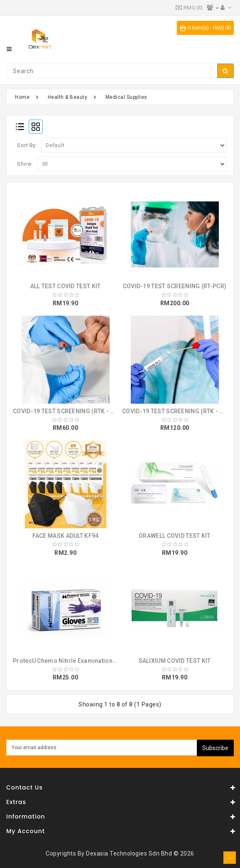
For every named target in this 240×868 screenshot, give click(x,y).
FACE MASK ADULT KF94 (66, 536)
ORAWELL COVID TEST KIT (175, 536)
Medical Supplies (126, 97)
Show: (25, 164)
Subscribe (215, 748)
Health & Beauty (68, 97)
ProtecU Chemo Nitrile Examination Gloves (73, 661)
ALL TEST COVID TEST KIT (66, 286)
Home (22, 97)
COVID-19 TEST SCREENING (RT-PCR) (175, 286)
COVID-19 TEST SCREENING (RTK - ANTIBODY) (77, 411)
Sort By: (27, 145)
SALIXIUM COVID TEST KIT (175, 661)
